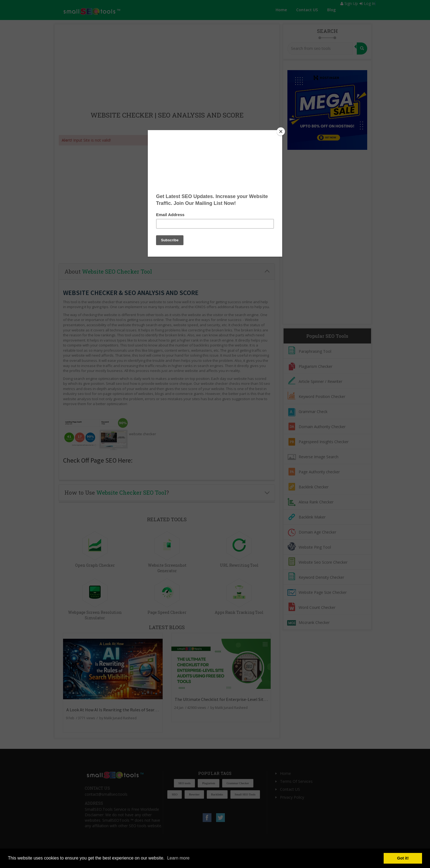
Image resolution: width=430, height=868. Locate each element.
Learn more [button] (178, 858)
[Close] (281, 131)
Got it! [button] (403, 858)
